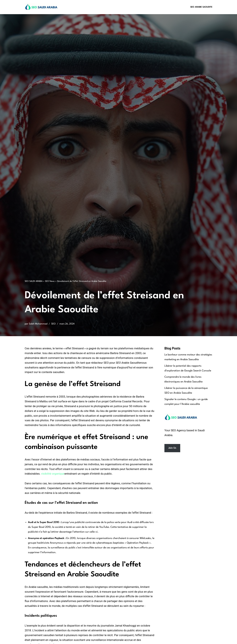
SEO (53, 324)
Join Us (172, 448)
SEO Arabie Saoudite (201, 7)
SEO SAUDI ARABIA (34, 281)
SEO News (50, 281)
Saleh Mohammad (38, 324)
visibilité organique (53, 474)
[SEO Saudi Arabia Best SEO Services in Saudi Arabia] (42, 7)
